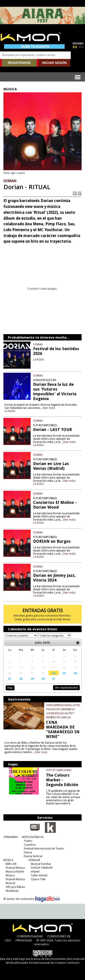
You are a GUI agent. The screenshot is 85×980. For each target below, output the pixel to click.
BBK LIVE (11, 864)
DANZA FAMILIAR (42, 868)
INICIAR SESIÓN (55, 63)
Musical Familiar (41, 864)
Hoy (10, 688)
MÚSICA (8, 860)
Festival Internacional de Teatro (44, 848)
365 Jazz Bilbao (15, 887)
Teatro (28, 841)
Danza (28, 852)
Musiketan (12, 891)
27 (10, 679)
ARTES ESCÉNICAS (33, 837)
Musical (10, 883)
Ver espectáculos (66, 688)
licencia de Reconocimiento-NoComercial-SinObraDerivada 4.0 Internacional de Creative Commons (45, 961)
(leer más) (49, 408)
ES (75, 47)
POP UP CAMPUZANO (59, 770)
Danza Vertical (33, 856)
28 (21, 679)
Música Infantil (15, 872)
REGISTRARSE (19, 63)
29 (32, 679)
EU (81, 47)
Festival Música (15, 868)
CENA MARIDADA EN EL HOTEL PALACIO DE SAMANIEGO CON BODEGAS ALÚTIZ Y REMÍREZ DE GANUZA (63, 711)
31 (53, 679)
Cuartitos (30, 845)
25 (64, 673)
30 (43, 679)
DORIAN (38, 344)
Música (10, 875)
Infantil (35, 872)
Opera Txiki (38, 879)
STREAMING (11, 837)
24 (53, 673)
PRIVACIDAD (24, 940)
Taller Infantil (39, 875)
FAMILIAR (34, 860)
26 (75, 673)
